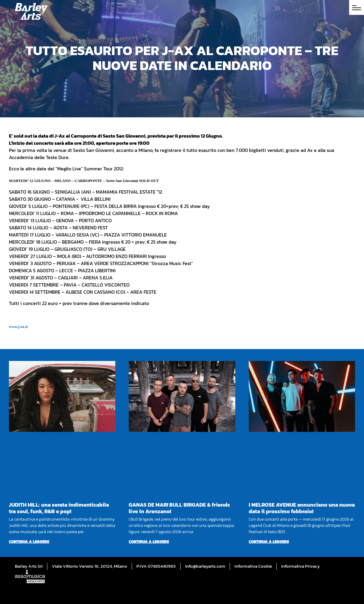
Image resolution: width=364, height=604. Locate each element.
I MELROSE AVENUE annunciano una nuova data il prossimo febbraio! (302, 508)
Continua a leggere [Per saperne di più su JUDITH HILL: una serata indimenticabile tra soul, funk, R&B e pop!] (29, 542)
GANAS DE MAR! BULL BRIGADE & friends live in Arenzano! (179, 508)
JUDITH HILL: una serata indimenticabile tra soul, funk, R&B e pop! (59, 508)
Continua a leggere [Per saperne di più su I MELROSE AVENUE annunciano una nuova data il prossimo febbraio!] (269, 542)
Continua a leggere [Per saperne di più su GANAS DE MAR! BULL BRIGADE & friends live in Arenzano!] (149, 542)
